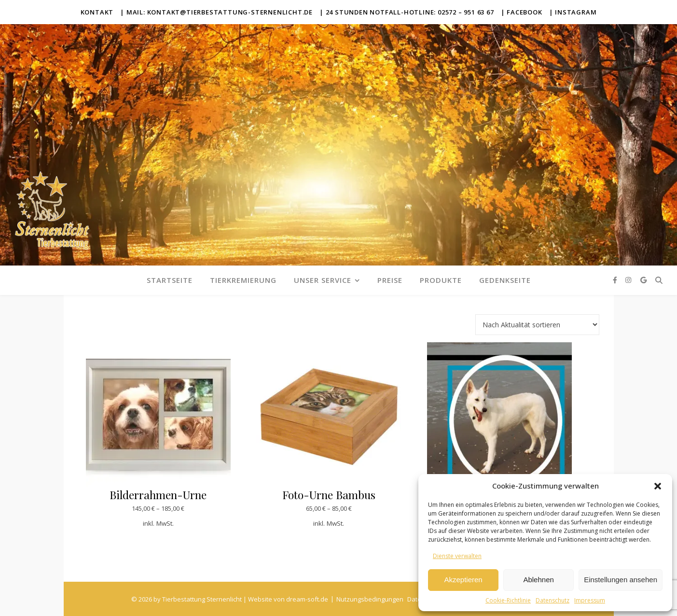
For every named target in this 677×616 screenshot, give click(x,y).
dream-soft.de (307, 599)
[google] (643, 280)
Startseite (170, 280)
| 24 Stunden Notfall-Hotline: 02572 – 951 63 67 (407, 12)
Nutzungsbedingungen (370, 599)
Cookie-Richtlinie (508, 600)
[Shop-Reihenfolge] (537, 325)
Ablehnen (538, 580)
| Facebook (522, 12)
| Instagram (573, 12)
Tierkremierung (243, 280)
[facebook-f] (616, 280)
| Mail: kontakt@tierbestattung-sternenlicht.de (216, 12)
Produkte (441, 280)
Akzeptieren (463, 580)
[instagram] (629, 280)
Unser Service (323, 280)
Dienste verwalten (457, 556)
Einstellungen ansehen (621, 580)
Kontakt (97, 12)
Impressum (590, 600)
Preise (390, 280)
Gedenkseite (505, 280)
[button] (658, 486)
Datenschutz (553, 600)
